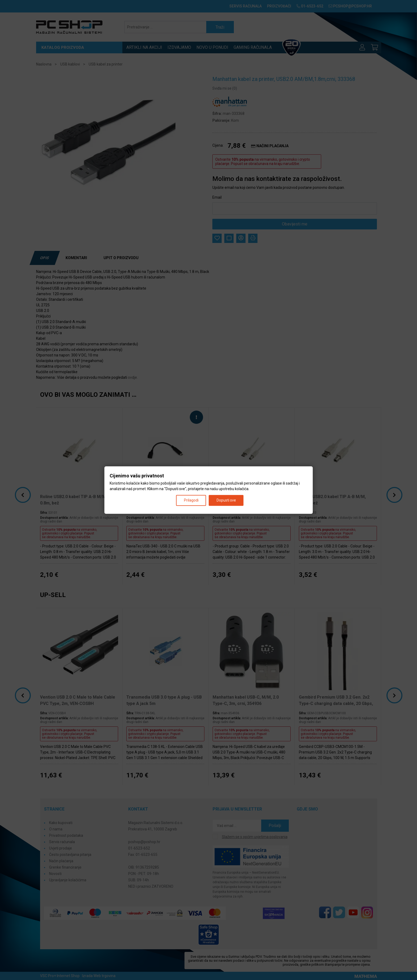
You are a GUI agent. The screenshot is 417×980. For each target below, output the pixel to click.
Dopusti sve (226, 500)
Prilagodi (191, 500)
